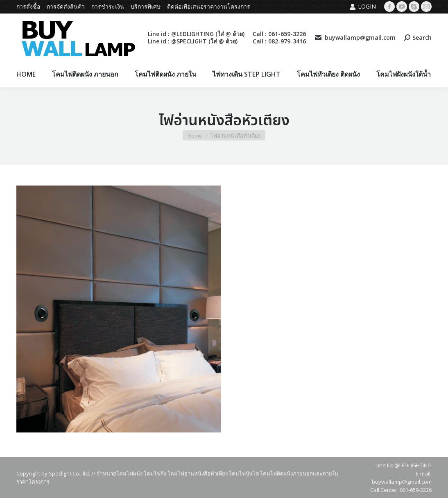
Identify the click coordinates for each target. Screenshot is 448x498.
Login (363, 7)
